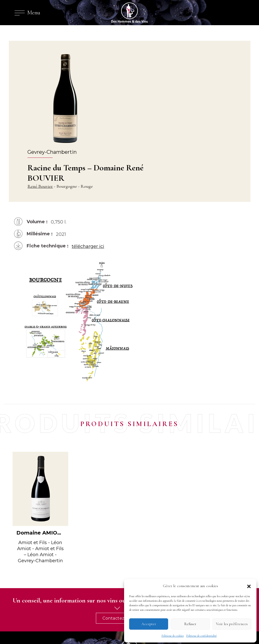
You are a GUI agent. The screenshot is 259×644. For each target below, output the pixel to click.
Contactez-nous (223, 485)
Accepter (149, 623)
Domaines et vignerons (156, 562)
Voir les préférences (232, 623)
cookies (104, 625)
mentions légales (54, 625)
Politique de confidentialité (201, 635)
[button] (249, 585)
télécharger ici (90, 210)
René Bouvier (129, 91)
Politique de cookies (173, 635)
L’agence (145, 557)
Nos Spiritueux (149, 577)
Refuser (190, 623)
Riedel (142, 567)
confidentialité (83, 625)
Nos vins (144, 572)
